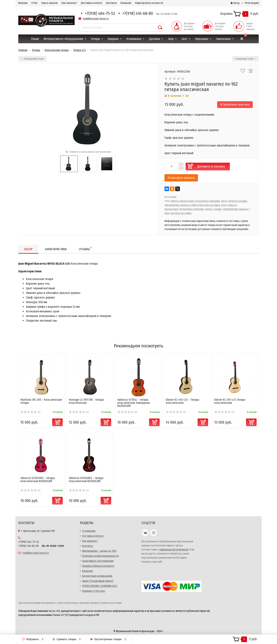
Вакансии (126, 3)
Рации (35, 39)
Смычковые (223, 39)
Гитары (95, 39)
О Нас (35, 3)
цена (224, 205)
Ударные (113, 39)
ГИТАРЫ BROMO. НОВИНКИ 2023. (100, 586)
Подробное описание (192, 209)
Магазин (23, 3)
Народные (202, 39)
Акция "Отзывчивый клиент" (98, 581)
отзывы (218, 209)
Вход (235, 3)
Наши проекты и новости (149, 3)
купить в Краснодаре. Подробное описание (195, 201)
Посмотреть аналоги (181, 178)
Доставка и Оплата (93, 536)
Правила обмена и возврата (98, 566)
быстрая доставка (181, 213)
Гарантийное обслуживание (98, 561)
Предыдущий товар (32, 59)
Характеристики (56, 249)
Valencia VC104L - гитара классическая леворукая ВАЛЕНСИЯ (133, 403)
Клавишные (134, 39)
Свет (184, 39)
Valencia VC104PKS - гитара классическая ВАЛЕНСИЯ (38, 480)
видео (209, 209)
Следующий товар (245, 59)
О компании (89, 531)
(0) (30, 412)
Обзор (28, 249)
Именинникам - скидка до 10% (99, 551)
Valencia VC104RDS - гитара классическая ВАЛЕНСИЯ (86, 480)
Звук (171, 39)
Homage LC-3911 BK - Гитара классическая (86, 401)
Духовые (155, 39)
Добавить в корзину (211, 166)
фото (224, 201)
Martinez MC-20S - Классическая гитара (41, 401)
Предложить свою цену (235, 105)
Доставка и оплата (92, 3)
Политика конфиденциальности (100, 556)
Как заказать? (69, 3)
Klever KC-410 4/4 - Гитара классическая (182, 401)
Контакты (111, 3)
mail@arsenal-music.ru (96, 19)
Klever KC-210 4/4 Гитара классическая (230, 401)
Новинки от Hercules (94, 591)
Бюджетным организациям (97, 576)
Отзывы (85, 249)
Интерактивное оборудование (63, 39)
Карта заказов (50, 3)
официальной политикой (174, 550)
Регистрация (252, 3)
